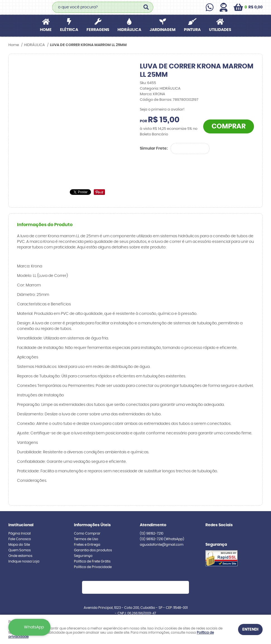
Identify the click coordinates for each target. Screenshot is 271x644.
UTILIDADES (220, 30)
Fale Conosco (20, 539)
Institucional (21, 525)
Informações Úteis (92, 525)
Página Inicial (20, 533)
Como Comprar (87, 533)
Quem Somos (20, 550)
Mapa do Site (19, 545)
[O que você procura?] (146, 7)
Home (46, 30)
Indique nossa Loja (24, 561)
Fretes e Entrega (87, 545)
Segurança (83, 556)
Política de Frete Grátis (92, 561)
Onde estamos (20, 556)
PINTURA (192, 30)
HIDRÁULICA (129, 30)
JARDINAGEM (163, 30)
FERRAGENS (98, 30)
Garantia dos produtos (93, 550)
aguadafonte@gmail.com (162, 545)
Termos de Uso (86, 539)
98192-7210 (152, 533)
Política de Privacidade (93, 567)
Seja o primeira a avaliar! (162, 110)
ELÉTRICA (69, 30)
